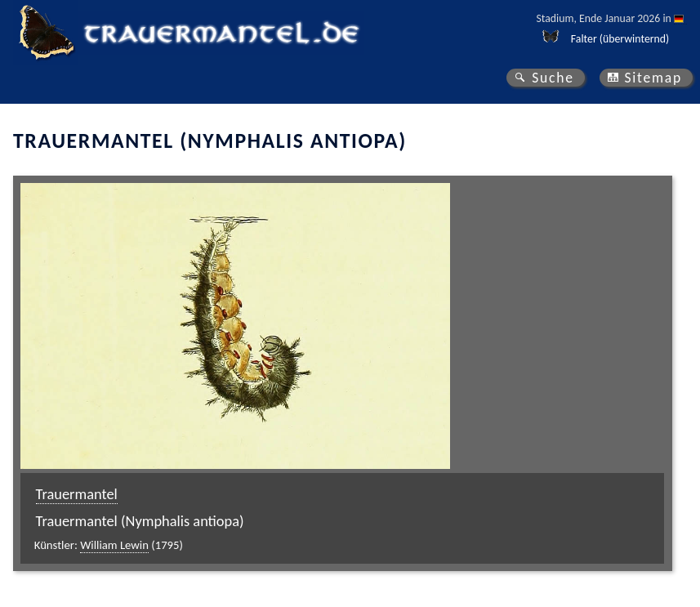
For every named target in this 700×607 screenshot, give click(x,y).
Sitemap (653, 78)
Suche (553, 78)
